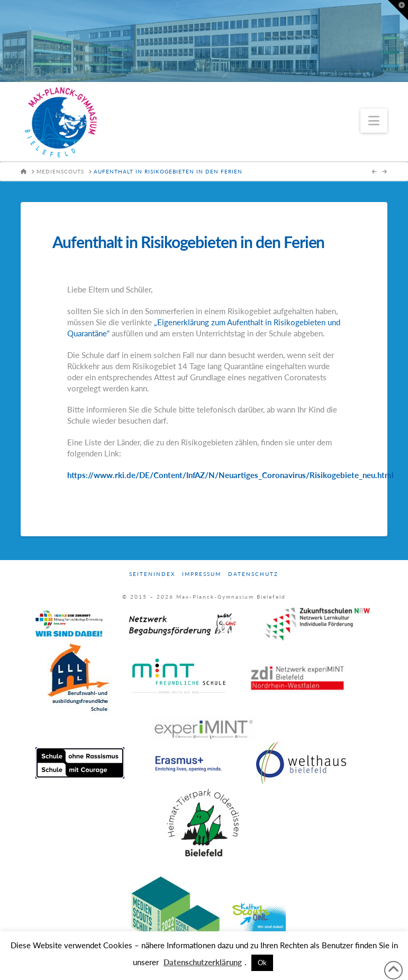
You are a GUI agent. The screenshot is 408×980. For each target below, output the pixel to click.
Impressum (202, 574)
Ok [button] (262, 963)
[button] (374, 121)
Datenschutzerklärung (203, 962)
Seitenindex (152, 574)
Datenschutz (253, 574)
